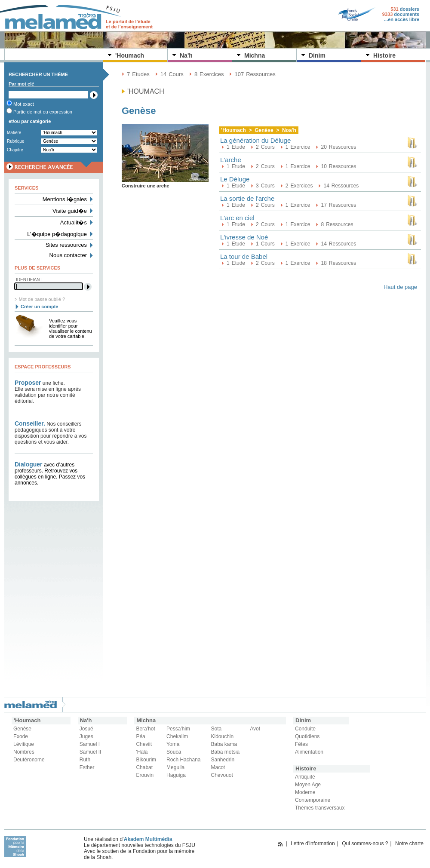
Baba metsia (226, 752)
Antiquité (305, 777)
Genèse (22, 729)
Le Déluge (235, 179)
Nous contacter (68, 255)
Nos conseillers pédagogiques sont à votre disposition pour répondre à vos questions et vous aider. (51, 433)
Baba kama (224, 744)
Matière (14, 133)
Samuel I (90, 744)
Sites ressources (66, 245)
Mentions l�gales (65, 199)
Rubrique (16, 141)
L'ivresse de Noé (244, 237)
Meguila (175, 767)
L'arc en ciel (237, 218)
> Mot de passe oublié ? (40, 299)
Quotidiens (307, 736)
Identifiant (29, 280)
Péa (140, 736)
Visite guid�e (70, 211)
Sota (217, 729)
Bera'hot (145, 729)
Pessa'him (178, 729)
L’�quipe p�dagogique (57, 234)
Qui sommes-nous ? (365, 843)
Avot (255, 729)
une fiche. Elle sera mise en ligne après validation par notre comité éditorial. (48, 392)
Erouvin (145, 775)
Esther (87, 767)
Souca (174, 752)
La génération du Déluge (255, 140)
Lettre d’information (313, 843)
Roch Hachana (183, 760)
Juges (86, 736)
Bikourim (146, 760)
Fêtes (301, 744)
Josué (86, 729)
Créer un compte (39, 307)
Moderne (305, 792)
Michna (255, 55)
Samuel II (91, 752)
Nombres (24, 752)
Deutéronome (29, 760)
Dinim (317, 55)
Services (26, 188)
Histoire (384, 55)
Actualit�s (74, 222)
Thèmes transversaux (320, 808)
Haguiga (176, 775)
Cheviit (144, 744)
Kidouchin (223, 736)
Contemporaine (313, 800)
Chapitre (15, 150)
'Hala (142, 752)
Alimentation (309, 752)
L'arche (231, 160)
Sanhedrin (223, 760)
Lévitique (24, 744)
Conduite (305, 729)
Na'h (186, 55)
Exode (21, 736)
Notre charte (409, 843)
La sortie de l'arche (247, 198)
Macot (218, 767)
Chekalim (177, 736)
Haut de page (400, 287)
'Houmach (130, 55)
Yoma (173, 744)
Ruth (85, 760)
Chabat (144, 767)
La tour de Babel (244, 256)
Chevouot (222, 775)
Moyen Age (308, 785)
